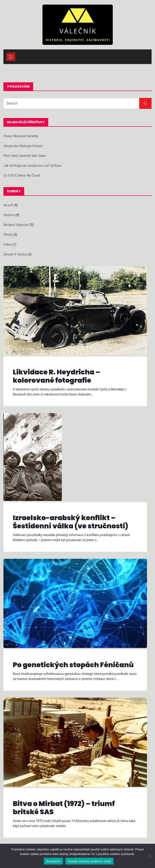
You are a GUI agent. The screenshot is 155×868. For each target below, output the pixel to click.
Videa (7, 245)
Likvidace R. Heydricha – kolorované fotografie (56, 376)
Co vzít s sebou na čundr (22, 175)
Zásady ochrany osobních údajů (89, 861)
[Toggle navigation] (11, 57)
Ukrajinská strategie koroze (23, 146)
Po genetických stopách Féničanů (73, 665)
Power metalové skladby (21, 136)
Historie (9, 215)
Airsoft (8, 205)
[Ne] (149, 856)
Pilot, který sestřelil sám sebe (25, 156)
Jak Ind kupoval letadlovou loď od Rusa (32, 166)
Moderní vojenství (16, 225)
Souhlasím (53, 861)
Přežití (8, 235)
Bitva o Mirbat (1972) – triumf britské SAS (64, 808)
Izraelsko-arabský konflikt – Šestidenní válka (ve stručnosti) (71, 522)
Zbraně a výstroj (15, 254)
